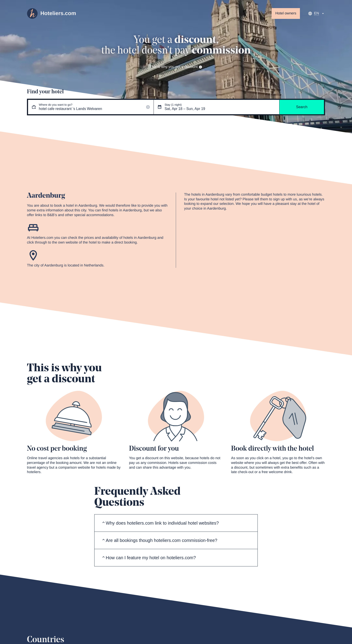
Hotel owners (286, 13)
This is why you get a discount (176, 67)
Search (302, 107)
